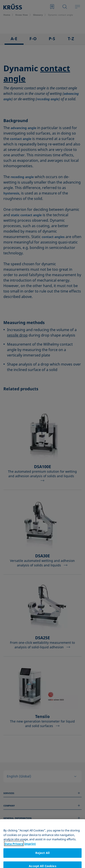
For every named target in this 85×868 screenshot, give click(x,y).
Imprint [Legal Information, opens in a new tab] (30, 865)
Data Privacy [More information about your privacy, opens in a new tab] (14, 865)
